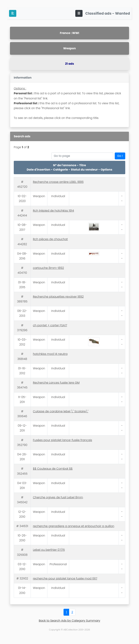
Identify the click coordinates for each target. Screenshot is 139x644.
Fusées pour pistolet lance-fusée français (63, 440)
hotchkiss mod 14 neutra (50, 354)
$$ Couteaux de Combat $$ (53, 469)
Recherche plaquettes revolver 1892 (58, 297)
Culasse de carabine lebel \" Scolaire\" (61, 411)
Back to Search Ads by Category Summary (69, 621)
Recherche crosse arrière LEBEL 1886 (58, 182)
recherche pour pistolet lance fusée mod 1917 (65, 578)
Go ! (120, 156)
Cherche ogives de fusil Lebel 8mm (58, 497)
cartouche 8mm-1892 (49, 268)
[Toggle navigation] (79, 13)
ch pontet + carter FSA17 (50, 325)
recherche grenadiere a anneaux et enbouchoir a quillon (74, 526)
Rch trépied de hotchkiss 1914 (53, 211)
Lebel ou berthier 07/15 (49, 550)
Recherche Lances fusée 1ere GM (56, 383)
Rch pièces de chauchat (50, 239)
